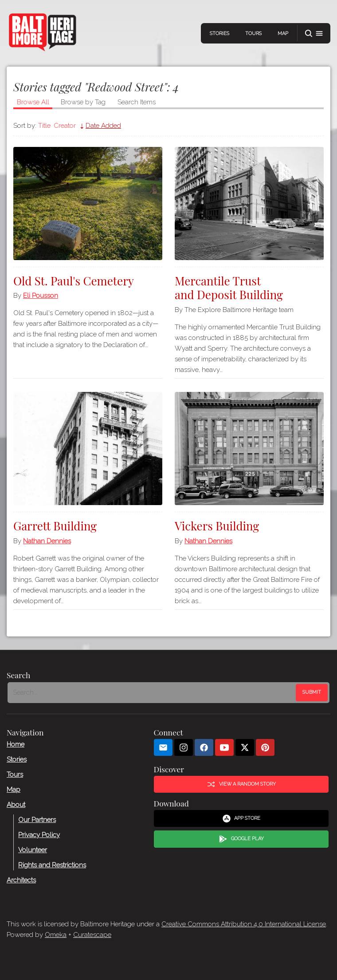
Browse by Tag (83, 102)
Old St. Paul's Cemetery (74, 281)
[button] (314, 34)
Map (283, 34)
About (16, 805)
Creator (65, 126)
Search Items (137, 102)
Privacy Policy (39, 835)
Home (16, 744)
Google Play (241, 839)
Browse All (33, 102)
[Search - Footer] (153, 693)
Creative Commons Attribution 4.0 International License (244, 924)
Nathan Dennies (47, 541)
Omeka (56, 935)
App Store (241, 818)
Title (44, 126)
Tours (253, 34)
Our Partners (37, 820)
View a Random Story (241, 784)
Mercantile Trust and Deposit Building (229, 288)
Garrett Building (55, 526)
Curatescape (92, 935)
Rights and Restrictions (52, 865)
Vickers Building (217, 526)
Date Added (103, 126)
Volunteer (33, 850)
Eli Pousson (41, 296)
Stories (219, 34)
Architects (21, 880)
